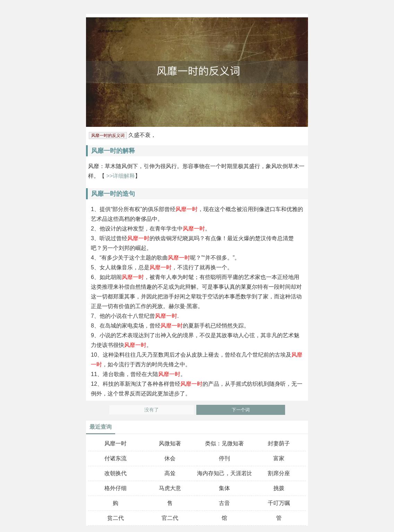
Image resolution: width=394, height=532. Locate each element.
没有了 (152, 410)
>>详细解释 (120, 176)
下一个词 (241, 410)
